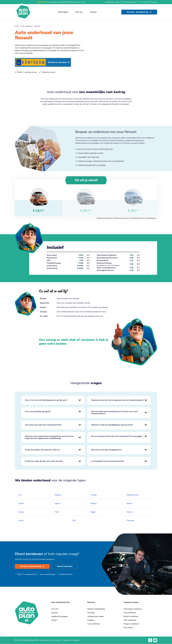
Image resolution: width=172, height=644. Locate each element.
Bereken (139, 11)
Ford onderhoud (130, 613)
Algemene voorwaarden (74, 640)
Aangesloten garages (59, 617)
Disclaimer (59, 640)
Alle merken (128, 628)
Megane (58, 495)
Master (130, 512)
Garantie (54, 613)
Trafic (57, 512)
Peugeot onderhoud (131, 624)
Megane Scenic (134, 495)
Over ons (79, 11)
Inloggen (154, 2)
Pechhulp (91, 613)
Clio (20, 495)
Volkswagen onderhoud (133, 609)
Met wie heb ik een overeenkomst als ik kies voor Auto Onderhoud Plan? (114, 413)
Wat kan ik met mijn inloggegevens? (107, 450)
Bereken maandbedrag (33, 567)
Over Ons (55, 609)
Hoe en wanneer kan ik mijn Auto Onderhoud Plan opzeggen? (117, 436)
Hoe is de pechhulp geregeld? (38, 412)
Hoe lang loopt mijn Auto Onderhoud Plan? (43, 425)
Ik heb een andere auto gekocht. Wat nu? (43, 450)
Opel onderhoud (130, 620)
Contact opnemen (66, 567)
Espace (130, 503)
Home (17, 26)
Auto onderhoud (27, 26)
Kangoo (94, 503)
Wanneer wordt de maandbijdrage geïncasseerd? (112, 425)
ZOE (75, 521)
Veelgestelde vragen (112, 2)
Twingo (94, 495)
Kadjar (94, 512)
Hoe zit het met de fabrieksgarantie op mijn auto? (46, 400)
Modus (22, 512)
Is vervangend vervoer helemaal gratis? (108, 461)
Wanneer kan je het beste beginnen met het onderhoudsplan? (118, 400)
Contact (93, 11)
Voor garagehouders (129, 2)
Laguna (58, 503)
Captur (22, 503)
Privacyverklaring (47, 640)
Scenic (22, 521)
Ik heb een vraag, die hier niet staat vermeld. (44, 461)
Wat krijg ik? (63, 11)
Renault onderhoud (131, 617)
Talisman (131, 521)
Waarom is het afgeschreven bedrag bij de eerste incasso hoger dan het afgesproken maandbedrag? (50, 437)
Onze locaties (144, 2)
